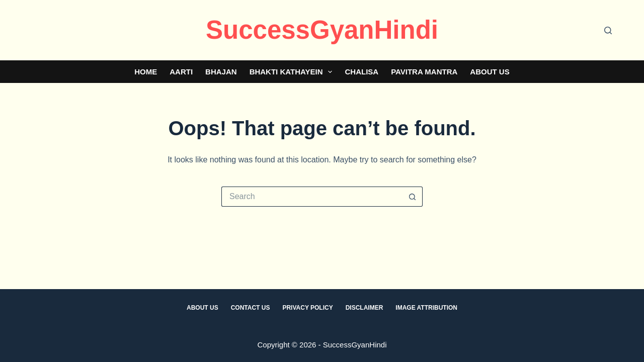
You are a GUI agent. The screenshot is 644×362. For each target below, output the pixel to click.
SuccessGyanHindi (322, 30)
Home (146, 72)
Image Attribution (426, 308)
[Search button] (413, 197)
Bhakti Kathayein (293, 72)
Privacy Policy (307, 308)
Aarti (181, 72)
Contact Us (251, 308)
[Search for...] (312, 197)
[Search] (608, 30)
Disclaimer (365, 308)
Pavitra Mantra (424, 72)
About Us (490, 72)
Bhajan (221, 72)
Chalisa (361, 72)
